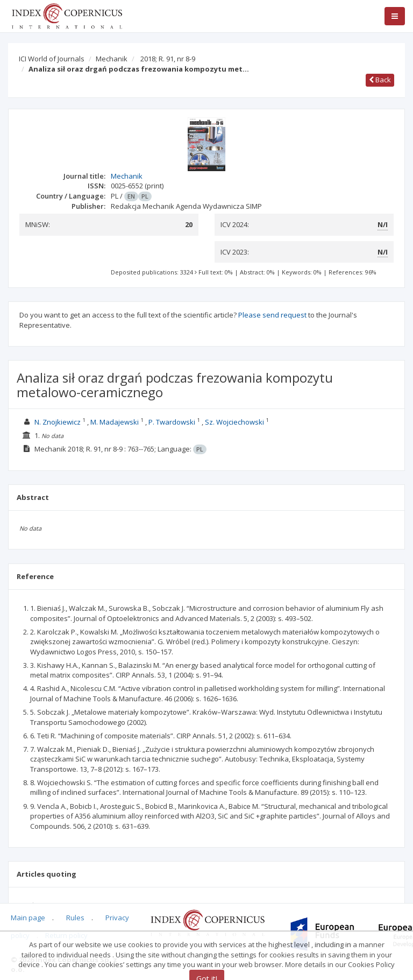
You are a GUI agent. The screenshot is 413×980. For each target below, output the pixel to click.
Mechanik (112, 59)
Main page (28, 918)
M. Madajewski (115, 422)
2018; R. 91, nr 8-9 (168, 59)
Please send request (272, 315)
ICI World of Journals (52, 59)
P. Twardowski (172, 422)
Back (380, 80)
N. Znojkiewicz (58, 422)
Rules (75, 918)
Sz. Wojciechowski (234, 422)
